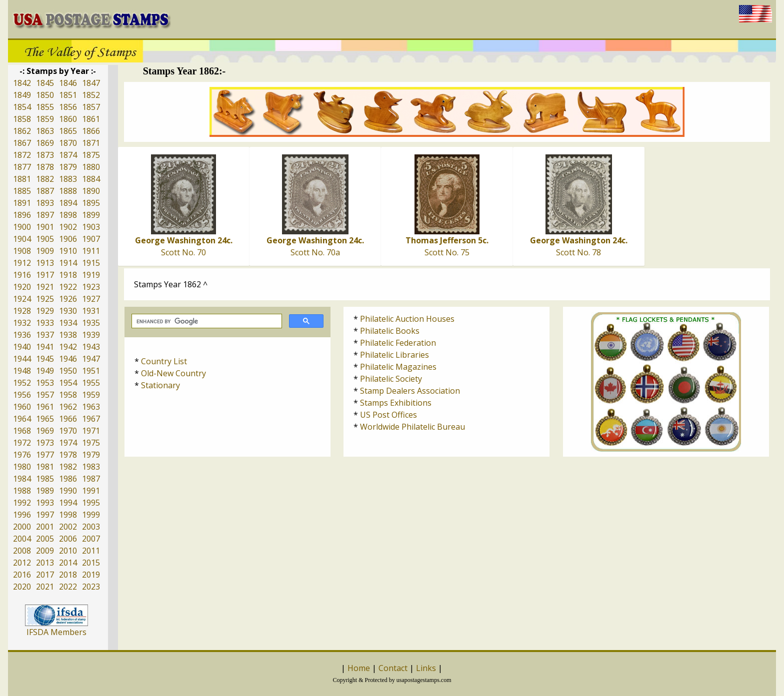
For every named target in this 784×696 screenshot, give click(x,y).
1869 (45, 143)
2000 (22, 527)
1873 (45, 155)
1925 (45, 299)
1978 (68, 455)
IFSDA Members (56, 632)
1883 (68, 179)
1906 (68, 239)
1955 (91, 383)
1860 (68, 119)
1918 (68, 275)
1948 (22, 371)
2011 (91, 551)
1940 (22, 347)
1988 (22, 491)
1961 (45, 407)
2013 (45, 563)
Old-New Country (173, 373)
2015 (91, 563)
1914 (68, 263)
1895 (91, 203)
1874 (68, 155)
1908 (22, 251)
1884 (91, 179)
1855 (45, 107)
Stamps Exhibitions (396, 403)
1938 (68, 335)
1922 (68, 287)
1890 (91, 191)
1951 (91, 371)
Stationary (160, 385)
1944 (22, 359)
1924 (22, 299)
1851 (68, 95)
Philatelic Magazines (398, 367)
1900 (22, 227)
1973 (45, 443)
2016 (22, 575)
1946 (68, 359)
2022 (68, 587)
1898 (68, 215)
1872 (22, 155)
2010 (68, 551)
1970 (68, 431)
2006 (68, 539)
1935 (91, 323)
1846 (68, 83)
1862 (22, 131)
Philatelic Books (390, 331)
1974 (68, 443)
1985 (45, 479)
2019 (91, 575)
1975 (91, 443)
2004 (22, 539)
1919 (91, 275)
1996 (22, 515)
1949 (45, 371)
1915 (91, 263)
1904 (22, 239)
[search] (206, 321)
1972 (22, 443)
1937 (45, 335)
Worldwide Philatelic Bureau (412, 427)
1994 (68, 503)
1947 (91, 359)
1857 (91, 107)
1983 (91, 467)
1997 (45, 515)
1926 (68, 299)
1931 (91, 311)
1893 (45, 203)
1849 (22, 95)
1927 (91, 299)
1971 (91, 431)
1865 (68, 131)
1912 (22, 263)
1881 (22, 179)
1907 (91, 239)
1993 (45, 503)
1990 (68, 491)
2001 (45, 527)
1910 (68, 251)
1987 (91, 479)
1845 (45, 83)
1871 (91, 143)
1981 (45, 467)
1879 (68, 167)
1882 (45, 179)
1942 (68, 347)
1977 (45, 455)
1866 (91, 131)
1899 (91, 215)
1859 (45, 119)
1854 (22, 107)
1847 (91, 83)
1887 (45, 191)
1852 (91, 95)
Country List (164, 361)
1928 (22, 311)
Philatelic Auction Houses (407, 319)
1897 (45, 215)
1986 (68, 479)
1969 (45, 431)
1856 (68, 107)
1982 (68, 467)
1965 (45, 419)
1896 (22, 215)
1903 (91, 227)
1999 (91, 515)
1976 (22, 455)
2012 (22, 563)
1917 (45, 275)
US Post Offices (388, 415)
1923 (91, 287)
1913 (45, 263)
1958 (68, 395)
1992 (22, 503)
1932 (22, 323)
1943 (91, 347)
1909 (45, 251)
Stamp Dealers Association (410, 391)
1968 (22, 431)
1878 (45, 167)
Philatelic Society (391, 379)
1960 (22, 407)
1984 (22, 479)
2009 (45, 551)
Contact (393, 668)
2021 (45, 587)
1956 (22, 395)
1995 (91, 503)
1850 (45, 95)
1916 (22, 275)
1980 (22, 467)
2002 (68, 527)
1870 (68, 143)
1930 (68, 311)
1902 (68, 227)
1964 (22, 419)
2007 (91, 539)
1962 (68, 407)
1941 (45, 347)
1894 (68, 203)
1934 (68, 323)
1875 (91, 155)
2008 (22, 551)
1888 (68, 191)
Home (359, 668)
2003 (91, 527)
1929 (45, 311)
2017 (45, 575)
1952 (22, 383)
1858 (22, 119)
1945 (45, 359)
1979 (91, 455)
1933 (45, 323)
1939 (91, 335)
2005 (45, 539)
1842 (22, 83)
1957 (45, 395)
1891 (22, 203)
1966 (68, 419)
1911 (91, 251)
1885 (22, 191)
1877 (22, 167)
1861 (91, 119)
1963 (91, 407)
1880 (91, 167)
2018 (68, 575)
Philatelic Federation (398, 343)
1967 (91, 419)
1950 (68, 371)
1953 (45, 383)
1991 (91, 491)
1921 (45, 287)
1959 (91, 395)
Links (426, 668)
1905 (45, 239)
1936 (22, 335)
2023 (91, 587)
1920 (22, 287)
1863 (45, 131)
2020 (22, 587)
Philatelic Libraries (394, 355)
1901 (45, 227)
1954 (68, 383)
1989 (45, 491)
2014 (68, 563)
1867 (22, 143)
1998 (68, 515)
